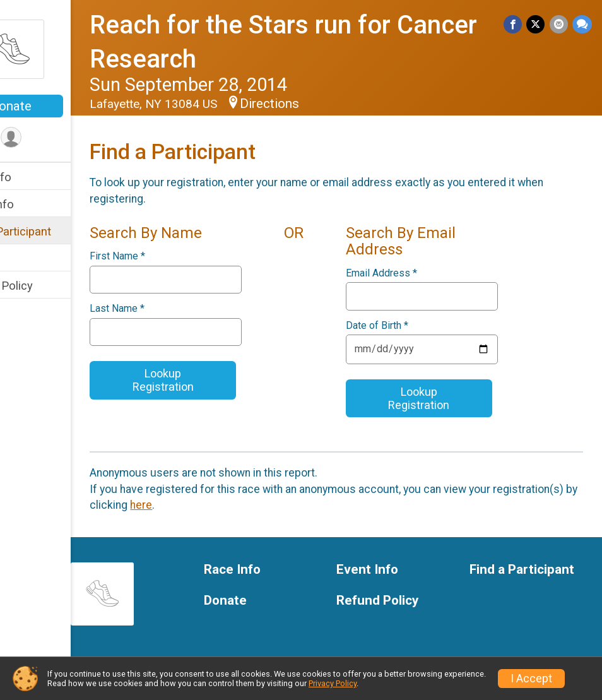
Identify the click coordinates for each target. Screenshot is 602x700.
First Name (167, 256)
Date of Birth (402, 326)
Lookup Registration (204, 380)
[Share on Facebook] (515, 25)
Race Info (35, 177)
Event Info (37, 204)
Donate (60, 106)
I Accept (531, 679)
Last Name (166, 309)
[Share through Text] (582, 25)
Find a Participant (55, 231)
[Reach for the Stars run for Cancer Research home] (60, 49)
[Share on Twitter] (537, 25)
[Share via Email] (559, 25)
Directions (319, 104)
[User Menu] (60, 139)
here (277, 505)
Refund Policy (46, 286)
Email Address (406, 273)
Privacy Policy (333, 683)
